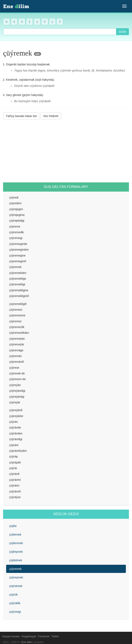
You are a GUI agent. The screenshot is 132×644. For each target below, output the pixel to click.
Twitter (55, 636)
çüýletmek (16, 560)
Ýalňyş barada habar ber (21, 116)
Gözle (122, 32)
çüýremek (15, 569)
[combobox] (60, 32)
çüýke (13, 526)
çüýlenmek (16, 543)
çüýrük (13, 595)
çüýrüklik (15, 603)
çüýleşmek (16, 552)
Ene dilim (27, 642)
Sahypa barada (11, 636)
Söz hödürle (51, 116)
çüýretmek (16, 586)
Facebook (44, 636)
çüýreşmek (16, 577)
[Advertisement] (66, 151)
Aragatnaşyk (29, 636)
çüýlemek (15, 535)
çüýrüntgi (15, 612)
